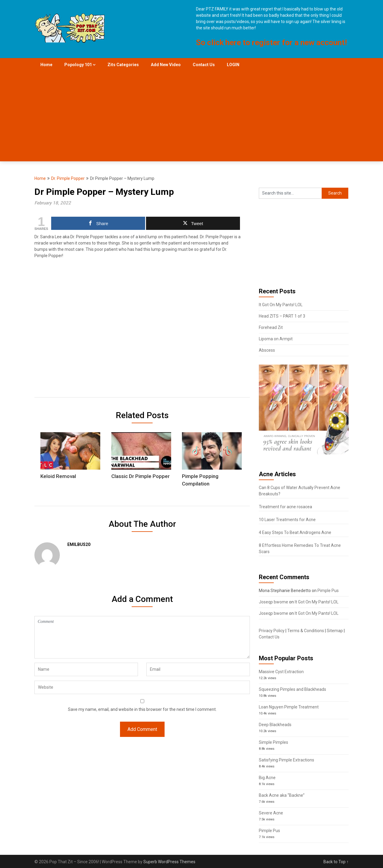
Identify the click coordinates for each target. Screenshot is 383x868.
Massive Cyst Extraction (281, 672)
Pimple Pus (328, 591)
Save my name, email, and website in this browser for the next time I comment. (142, 709)
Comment (142, 637)
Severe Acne (271, 813)
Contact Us (204, 65)
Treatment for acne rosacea (285, 507)
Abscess (267, 350)
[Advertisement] (191, 116)
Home (46, 65)
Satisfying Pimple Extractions (287, 760)
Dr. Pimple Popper (68, 178)
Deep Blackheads (275, 725)
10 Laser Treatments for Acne (287, 520)
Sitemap (335, 631)
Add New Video (166, 65)
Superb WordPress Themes (169, 862)
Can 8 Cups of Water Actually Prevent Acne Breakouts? (300, 491)
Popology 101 (78, 65)
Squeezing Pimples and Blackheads (292, 689)
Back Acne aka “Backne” (282, 795)
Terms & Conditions (306, 631)
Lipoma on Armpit (276, 339)
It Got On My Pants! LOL (281, 305)
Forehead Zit (271, 327)
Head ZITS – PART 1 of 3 (282, 316)
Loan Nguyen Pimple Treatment (289, 707)
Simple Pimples (273, 742)
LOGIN (233, 65)
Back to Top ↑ (336, 862)
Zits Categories (123, 65)
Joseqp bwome (273, 602)
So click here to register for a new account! (271, 43)
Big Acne (267, 778)
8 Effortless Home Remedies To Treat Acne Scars (300, 548)
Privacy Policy (272, 631)
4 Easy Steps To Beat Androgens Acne (295, 532)
